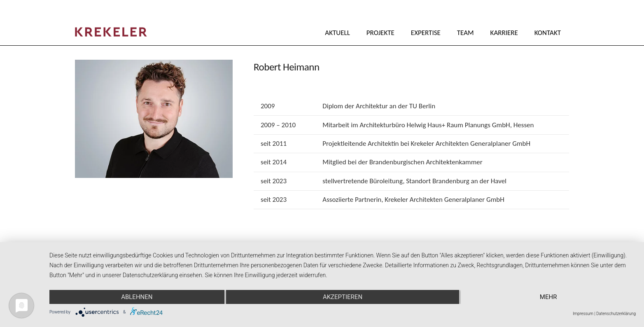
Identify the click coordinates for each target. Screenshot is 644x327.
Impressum (583, 314)
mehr (548, 297)
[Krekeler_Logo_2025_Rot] (111, 32)
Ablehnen (137, 297)
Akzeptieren (343, 297)
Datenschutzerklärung (616, 314)
